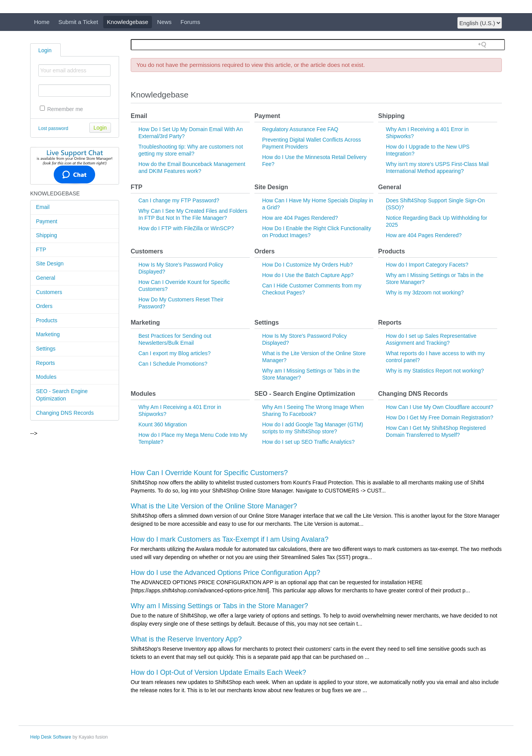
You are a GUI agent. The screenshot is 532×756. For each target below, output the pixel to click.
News (164, 22)
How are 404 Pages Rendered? (300, 218)
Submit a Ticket (78, 22)
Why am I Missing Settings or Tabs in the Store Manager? (219, 606)
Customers (49, 292)
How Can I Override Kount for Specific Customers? (209, 473)
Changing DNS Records (65, 413)
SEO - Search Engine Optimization (62, 395)
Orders (44, 306)
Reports (45, 363)
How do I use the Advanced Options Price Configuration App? (225, 573)
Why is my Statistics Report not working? (435, 371)
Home (42, 22)
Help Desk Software (51, 737)
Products (47, 320)
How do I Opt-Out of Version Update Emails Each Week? (218, 672)
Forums (190, 22)
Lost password (53, 128)
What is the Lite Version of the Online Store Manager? (214, 506)
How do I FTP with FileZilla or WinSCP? (186, 228)
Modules (46, 377)
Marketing (48, 334)
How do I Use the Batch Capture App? (308, 275)
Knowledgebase (128, 22)
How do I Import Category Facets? (427, 265)
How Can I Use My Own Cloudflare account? (440, 407)
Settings (46, 349)
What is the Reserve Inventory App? (186, 639)
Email (43, 207)
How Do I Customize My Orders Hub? (307, 265)
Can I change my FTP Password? (179, 200)
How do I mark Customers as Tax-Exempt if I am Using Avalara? (230, 539)
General (46, 278)
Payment (47, 221)
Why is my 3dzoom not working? (425, 292)
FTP (41, 250)
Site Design (50, 263)
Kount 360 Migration (163, 424)
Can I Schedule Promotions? (173, 364)
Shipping (47, 235)
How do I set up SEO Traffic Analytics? (308, 442)
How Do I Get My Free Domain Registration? (440, 417)
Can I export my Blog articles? (175, 353)
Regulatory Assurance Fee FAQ (300, 129)
